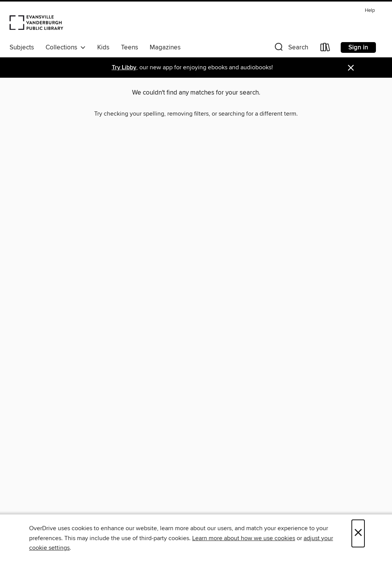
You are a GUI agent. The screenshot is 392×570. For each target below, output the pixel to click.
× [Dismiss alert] (351, 68)
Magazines (165, 47)
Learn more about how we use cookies (244, 538)
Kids (103, 47)
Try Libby (124, 68)
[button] (291, 49)
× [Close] (358, 533)
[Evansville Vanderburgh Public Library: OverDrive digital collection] (36, 22)
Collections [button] (66, 47)
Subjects (22, 47)
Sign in (358, 47)
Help (370, 11)
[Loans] (325, 49)
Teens (130, 47)
